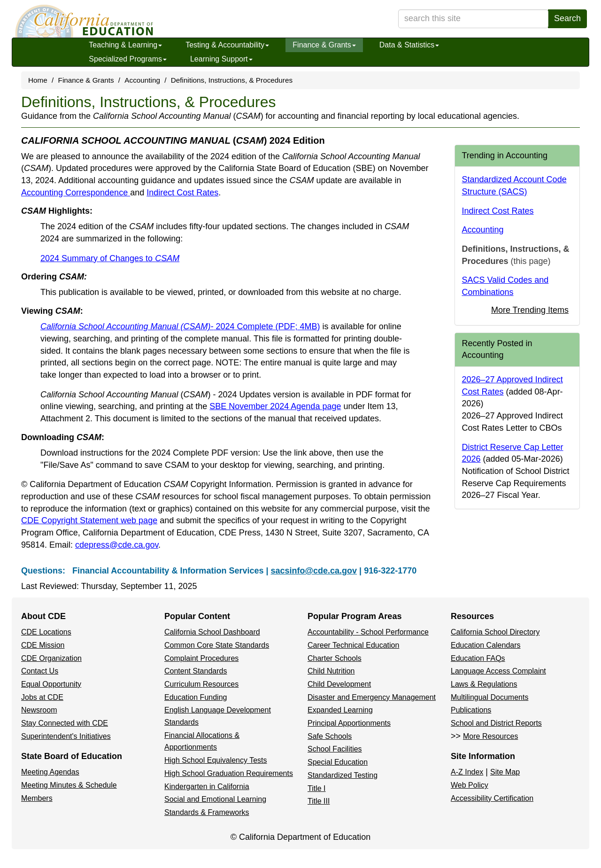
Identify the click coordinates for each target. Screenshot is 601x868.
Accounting (142, 80)
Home (38, 80)
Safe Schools (330, 736)
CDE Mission (43, 645)
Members (37, 798)
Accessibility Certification (492, 798)
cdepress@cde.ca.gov (117, 545)
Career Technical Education (353, 645)
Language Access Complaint (498, 671)
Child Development (339, 684)
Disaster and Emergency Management (372, 697)
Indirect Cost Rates (182, 193)
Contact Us (40, 671)
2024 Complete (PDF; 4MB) (180, 326)
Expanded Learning (340, 710)
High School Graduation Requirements (229, 773)
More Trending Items (530, 310)
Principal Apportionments (349, 723)
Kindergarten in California (207, 787)
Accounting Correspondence (76, 193)
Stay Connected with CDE (65, 723)
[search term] (473, 19)
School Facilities (335, 749)
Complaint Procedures (201, 658)
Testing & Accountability (227, 45)
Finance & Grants (324, 45)
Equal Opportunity (51, 684)
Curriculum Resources (201, 684)
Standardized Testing (343, 775)
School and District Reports (496, 723)
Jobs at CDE (42, 697)
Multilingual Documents (489, 697)
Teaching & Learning (125, 45)
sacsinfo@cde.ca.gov (314, 571)
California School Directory (495, 632)
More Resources (490, 736)
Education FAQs (478, 658)
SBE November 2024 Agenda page (275, 406)
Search (567, 18)
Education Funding (196, 697)
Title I (317, 788)
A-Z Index (467, 772)
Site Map (505, 772)
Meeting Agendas (50, 772)
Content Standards (196, 671)
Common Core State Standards (217, 645)
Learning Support (221, 59)
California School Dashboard (212, 632)
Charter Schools (335, 658)
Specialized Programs (128, 59)
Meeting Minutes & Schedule (69, 785)
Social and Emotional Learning (215, 799)
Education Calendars (486, 645)
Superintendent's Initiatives (66, 736)
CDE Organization (51, 658)
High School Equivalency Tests (216, 760)
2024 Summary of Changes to (110, 258)
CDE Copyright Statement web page (89, 520)
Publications (471, 710)
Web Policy (470, 785)
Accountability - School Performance (368, 632)
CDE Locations (46, 632)
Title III (319, 801)
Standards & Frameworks (207, 812)
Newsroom (39, 710)
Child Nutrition (331, 671)
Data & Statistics (409, 45)
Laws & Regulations (484, 684)
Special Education (338, 762)
